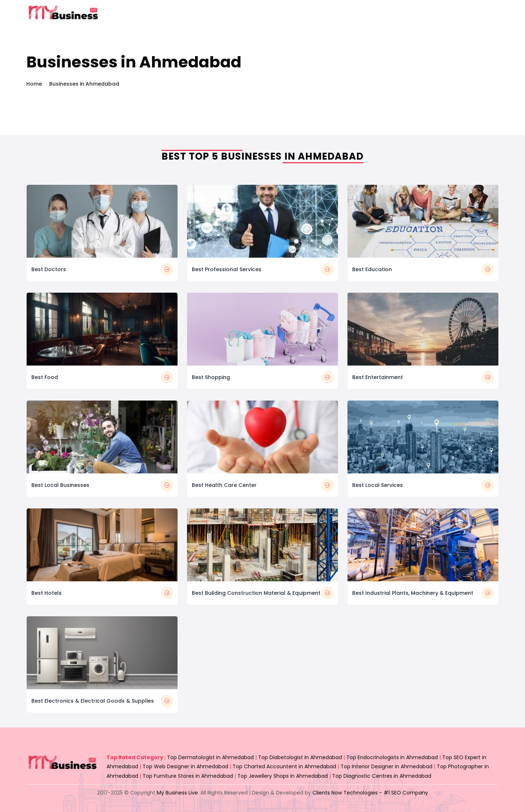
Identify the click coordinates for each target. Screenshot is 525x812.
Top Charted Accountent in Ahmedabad (284, 766)
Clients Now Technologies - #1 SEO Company (370, 793)
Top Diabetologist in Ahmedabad (300, 757)
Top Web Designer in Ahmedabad (185, 766)
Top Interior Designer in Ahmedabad (386, 766)
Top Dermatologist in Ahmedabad (210, 757)
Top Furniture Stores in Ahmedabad (188, 776)
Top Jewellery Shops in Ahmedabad (283, 776)
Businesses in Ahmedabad (84, 84)
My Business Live (177, 793)
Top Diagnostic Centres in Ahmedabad (382, 776)
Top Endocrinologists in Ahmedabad (392, 757)
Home (34, 84)
